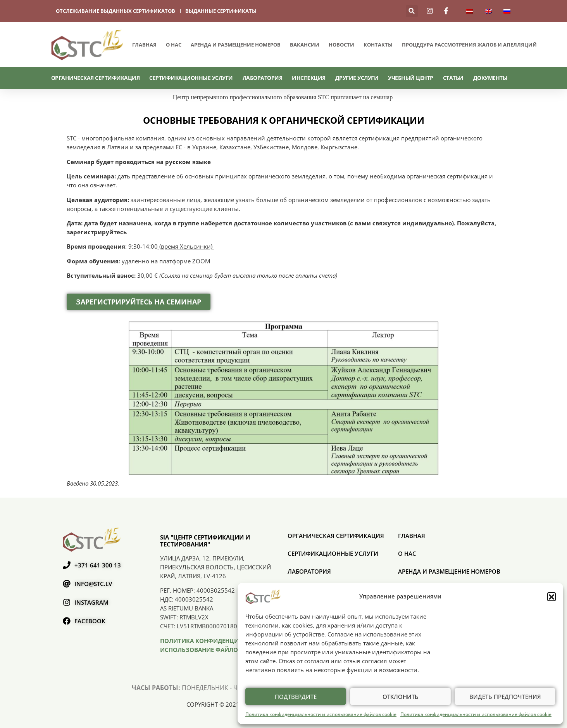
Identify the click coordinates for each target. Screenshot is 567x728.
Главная (144, 45)
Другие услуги (357, 78)
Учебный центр (411, 78)
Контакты (378, 45)
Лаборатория (263, 78)
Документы (490, 78)
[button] (551, 597)
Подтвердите (296, 697)
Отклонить (401, 697)
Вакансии (305, 45)
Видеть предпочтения (505, 697)
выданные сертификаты (221, 11)
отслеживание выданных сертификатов (115, 11)
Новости (341, 45)
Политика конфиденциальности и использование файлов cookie (321, 714)
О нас (174, 45)
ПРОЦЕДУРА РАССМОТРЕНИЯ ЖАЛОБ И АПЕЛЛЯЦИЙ (469, 45)
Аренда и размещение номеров (236, 45)
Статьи (453, 78)
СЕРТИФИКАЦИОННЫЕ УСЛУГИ (191, 78)
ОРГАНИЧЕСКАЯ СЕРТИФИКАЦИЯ (96, 78)
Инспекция (309, 78)
